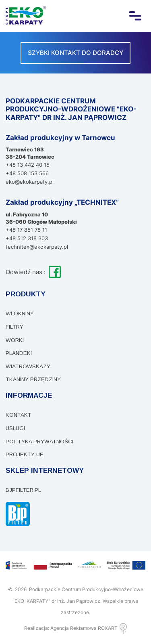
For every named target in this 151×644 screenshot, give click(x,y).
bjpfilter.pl (23, 490)
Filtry (14, 327)
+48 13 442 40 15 (28, 165)
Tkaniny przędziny (33, 379)
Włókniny (20, 314)
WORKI (15, 340)
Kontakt (19, 415)
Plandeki (19, 353)
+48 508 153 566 (27, 173)
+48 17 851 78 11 (26, 230)
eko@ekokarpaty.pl (30, 182)
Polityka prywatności (39, 442)
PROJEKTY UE (25, 454)
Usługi (15, 428)
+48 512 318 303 (27, 238)
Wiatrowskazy (28, 366)
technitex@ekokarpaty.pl (37, 247)
